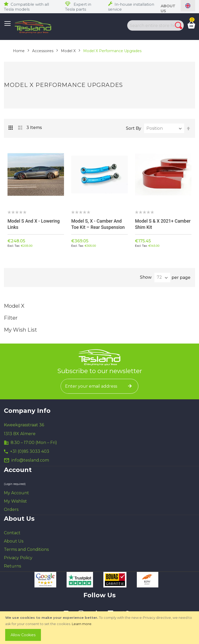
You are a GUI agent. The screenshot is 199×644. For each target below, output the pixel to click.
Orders (11, 510)
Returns (12, 566)
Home (19, 51)
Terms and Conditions (26, 550)
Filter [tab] (99, 318)
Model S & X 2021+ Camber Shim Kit (155, 224)
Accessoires (43, 51)
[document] (100, 628)
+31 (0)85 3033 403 (30, 452)
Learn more (82, 624)
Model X (68, 51)
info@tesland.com (30, 460)
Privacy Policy (18, 558)
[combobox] (150, 25)
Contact (12, 533)
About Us (14, 541)
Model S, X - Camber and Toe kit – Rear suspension (99, 224)
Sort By (134, 128)
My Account (16, 493)
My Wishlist (15, 501)
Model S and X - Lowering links (34, 224)
